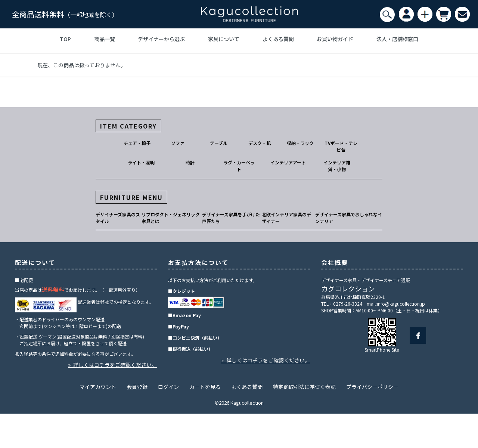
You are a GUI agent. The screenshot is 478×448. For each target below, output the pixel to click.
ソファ (178, 143)
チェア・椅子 (137, 143)
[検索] (387, 15)
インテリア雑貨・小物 (337, 166)
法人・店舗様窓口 (397, 39)
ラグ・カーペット (239, 166)
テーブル (219, 143)
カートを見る (205, 387)
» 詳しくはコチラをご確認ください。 (112, 365)
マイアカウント (98, 387)
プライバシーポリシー (372, 387)
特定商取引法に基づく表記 (304, 387)
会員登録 (137, 387)
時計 (190, 162)
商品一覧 (105, 39)
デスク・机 (260, 143)
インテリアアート (288, 162)
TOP (65, 39)
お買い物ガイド (335, 39)
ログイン (168, 387)
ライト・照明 (141, 162)
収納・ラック (300, 143)
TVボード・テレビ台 (341, 146)
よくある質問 (278, 39)
